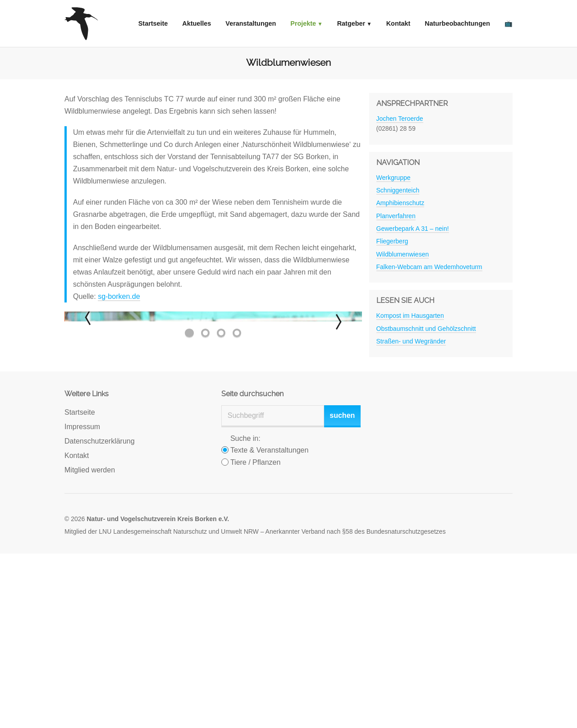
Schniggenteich (398, 190)
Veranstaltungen (251, 23)
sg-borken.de (119, 296)
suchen (342, 590)
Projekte (303, 23)
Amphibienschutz (401, 203)
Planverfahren (396, 216)
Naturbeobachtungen (457, 23)
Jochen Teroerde (400, 119)
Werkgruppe (394, 178)
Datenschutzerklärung (100, 616)
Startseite (153, 23)
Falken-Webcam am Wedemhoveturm (429, 267)
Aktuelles (197, 23)
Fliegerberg (392, 241)
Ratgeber (351, 23)
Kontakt (398, 23)
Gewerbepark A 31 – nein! (413, 229)
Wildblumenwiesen (403, 254)
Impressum (82, 601)
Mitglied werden (90, 644)
